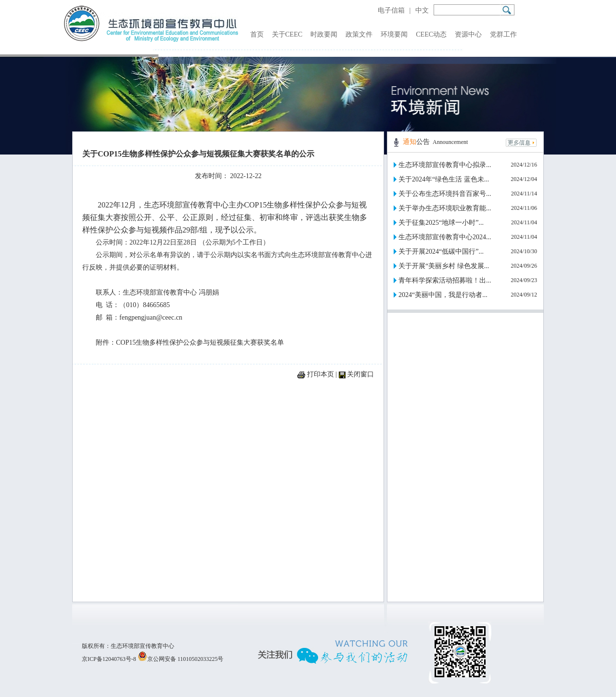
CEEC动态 (431, 34)
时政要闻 (324, 34)
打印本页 (321, 374)
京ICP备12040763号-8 (109, 659)
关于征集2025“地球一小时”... (441, 223)
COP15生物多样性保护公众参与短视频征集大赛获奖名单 (200, 342)
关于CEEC (287, 34)
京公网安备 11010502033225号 (181, 659)
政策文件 (359, 34)
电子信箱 (391, 10)
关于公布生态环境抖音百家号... (445, 194)
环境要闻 (394, 34)
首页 (257, 34)
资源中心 (468, 34)
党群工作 (503, 34)
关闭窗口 (360, 374)
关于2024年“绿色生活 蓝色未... (444, 179)
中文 (422, 10)
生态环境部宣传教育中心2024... (445, 237)
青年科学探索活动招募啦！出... (445, 280)
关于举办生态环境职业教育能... (445, 208)
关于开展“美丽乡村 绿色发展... (444, 266)
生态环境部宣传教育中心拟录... (445, 165)
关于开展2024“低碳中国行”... (441, 252)
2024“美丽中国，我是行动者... (443, 295)
